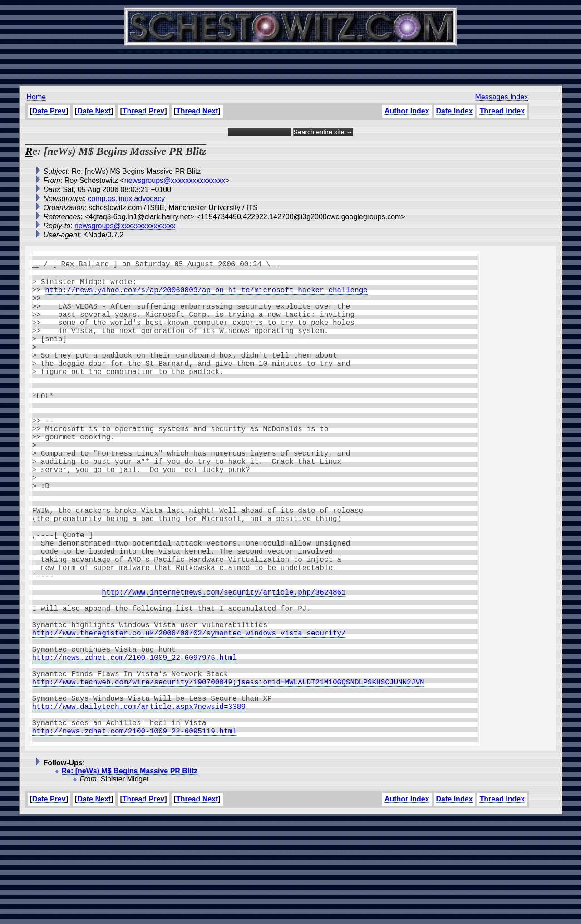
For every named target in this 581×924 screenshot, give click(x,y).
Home (37, 97)
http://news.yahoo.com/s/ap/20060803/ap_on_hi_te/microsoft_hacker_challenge (206, 295)
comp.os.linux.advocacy (126, 199)
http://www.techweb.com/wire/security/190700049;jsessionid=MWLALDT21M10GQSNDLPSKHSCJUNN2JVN (228, 774)
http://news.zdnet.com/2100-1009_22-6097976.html (135, 744)
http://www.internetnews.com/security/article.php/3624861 (224, 664)
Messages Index (502, 97)
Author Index (407, 111)
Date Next (94, 111)
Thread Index (502, 111)
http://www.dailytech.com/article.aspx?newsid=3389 (139, 804)
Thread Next (197, 111)
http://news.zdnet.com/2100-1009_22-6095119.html (135, 834)
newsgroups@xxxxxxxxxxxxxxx (175, 180)
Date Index (455, 111)
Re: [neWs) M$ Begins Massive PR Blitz (130, 876)
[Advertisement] (290, 64)
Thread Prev (143, 111)
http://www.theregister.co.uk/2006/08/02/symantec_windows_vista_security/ (189, 714)
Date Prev (49, 111)
